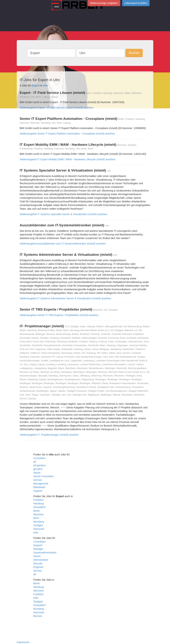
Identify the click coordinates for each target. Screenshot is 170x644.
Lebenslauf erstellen (136, 3)
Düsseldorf (39, 507)
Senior (37, 473)
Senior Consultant (43, 476)
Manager (38, 549)
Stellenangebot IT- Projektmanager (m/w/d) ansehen (49, 435)
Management (41, 484)
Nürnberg (39, 522)
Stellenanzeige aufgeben (104, 3)
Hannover (39, 529)
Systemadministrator (45, 553)
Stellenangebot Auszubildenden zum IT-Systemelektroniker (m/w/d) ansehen (63, 244)
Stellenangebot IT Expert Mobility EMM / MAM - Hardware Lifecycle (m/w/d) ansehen (68, 159)
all (35, 462)
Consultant (39, 458)
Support (38, 491)
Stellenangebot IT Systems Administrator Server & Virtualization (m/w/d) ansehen (65, 298)
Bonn (36, 518)
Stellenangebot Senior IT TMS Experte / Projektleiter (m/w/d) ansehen (59, 315)
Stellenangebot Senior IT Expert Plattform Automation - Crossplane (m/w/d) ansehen (67, 134)
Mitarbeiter (39, 487)
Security (38, 563)
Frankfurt (38, 500)
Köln (36, 533)
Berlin (37, 511)
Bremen (38, 616)
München (39, 514)
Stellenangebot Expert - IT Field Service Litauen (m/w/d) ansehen (57, 108)
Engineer (38, 567)
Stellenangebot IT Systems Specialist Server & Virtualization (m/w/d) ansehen (63, 214)
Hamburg (39, 504)
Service (38, 480)
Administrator (41, 560)
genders (38, 469)
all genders (40, 465)
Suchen (134, 53)
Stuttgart (38, 525)
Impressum (23, 642)
